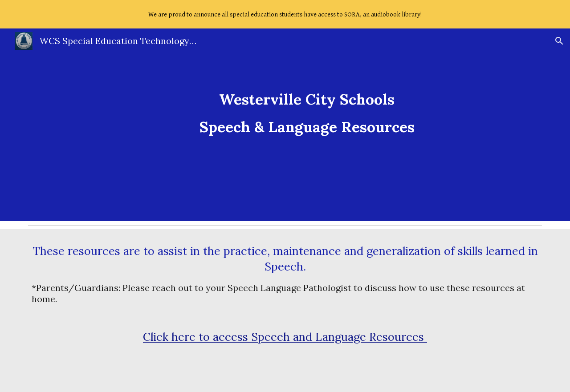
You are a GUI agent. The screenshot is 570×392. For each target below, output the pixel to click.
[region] (285, 14)
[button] (559, 41)
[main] (307, 125)
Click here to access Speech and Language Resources (285, 337)
